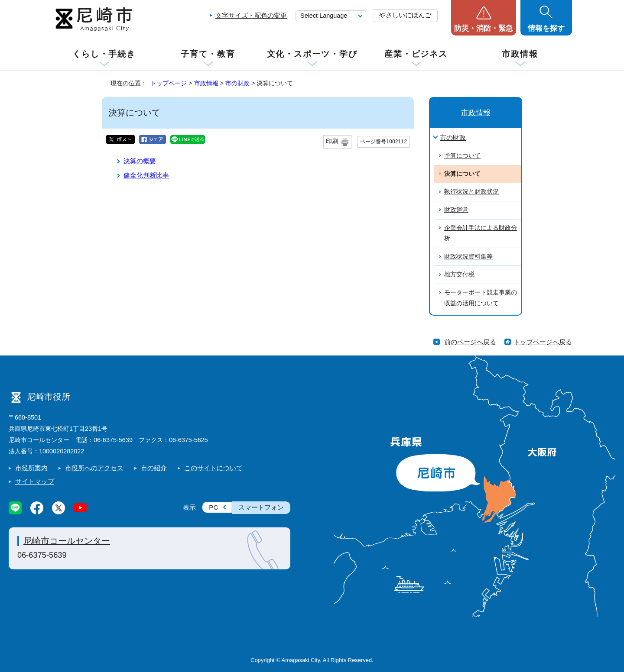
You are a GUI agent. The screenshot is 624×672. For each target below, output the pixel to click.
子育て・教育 (208, 54)
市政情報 (520, 54)
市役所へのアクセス (94, 468)
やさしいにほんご (405, 15)
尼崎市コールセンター (67, 541)
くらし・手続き (104, 54)
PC (213, 507)
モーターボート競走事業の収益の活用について (481, 298)
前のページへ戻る (470, 342)
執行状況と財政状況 (471, 192)
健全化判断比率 (146, 175)
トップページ (169, 83)
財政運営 (456, 210)
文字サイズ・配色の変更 (251, 15)
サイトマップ (35, 481)
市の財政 (237, 83)
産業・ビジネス (416, 54)
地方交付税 (459, 274)
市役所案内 (31, 468)
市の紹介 (154, 468)
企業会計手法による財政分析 (481, 233)
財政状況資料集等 (468, 257)
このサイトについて (213, 468)
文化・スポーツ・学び (312, 54)
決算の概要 (140, 161)
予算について (462, 156)
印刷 (332, 141)
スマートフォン (261, 507)
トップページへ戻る (543, 342)
